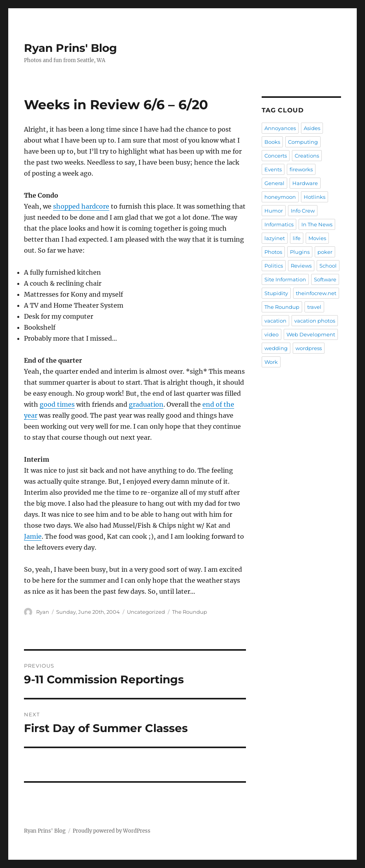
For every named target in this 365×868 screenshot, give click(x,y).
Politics (274, 266)
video (271, 334)
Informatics (279, 224)
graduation (146, 404)
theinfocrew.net (316, 293)
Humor (274, 211)
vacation (275, 321)
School (328, 266)
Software (325, 279)
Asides (312, 128)
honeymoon (280, 197)
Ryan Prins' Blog (71, 48)
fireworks (301, 169)
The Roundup (190, 612)
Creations (307, 156)
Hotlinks (315, 197)
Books (272, 142)
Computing (303, 142)
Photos (273, 252)
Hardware (305, 183)
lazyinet (275, 238)
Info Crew (303, 211)
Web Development (311, 334)
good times (57, 404)
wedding (276, 348)
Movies (317, 238)
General (274, 183)
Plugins (300, 252)
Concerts (276, 156)
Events (273, 169)
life (297, 238)
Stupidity (276, 293)
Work (271, 362)
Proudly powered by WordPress (112, 831)
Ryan (43, 612)
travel (314, 307)
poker (325, 252)
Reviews (301, 266)
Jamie (33, 536)
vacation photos (315, 321)
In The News (317, 224)
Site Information (285, 279)
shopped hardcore (81, 206)
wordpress (309, 348)
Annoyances (280, 128)
